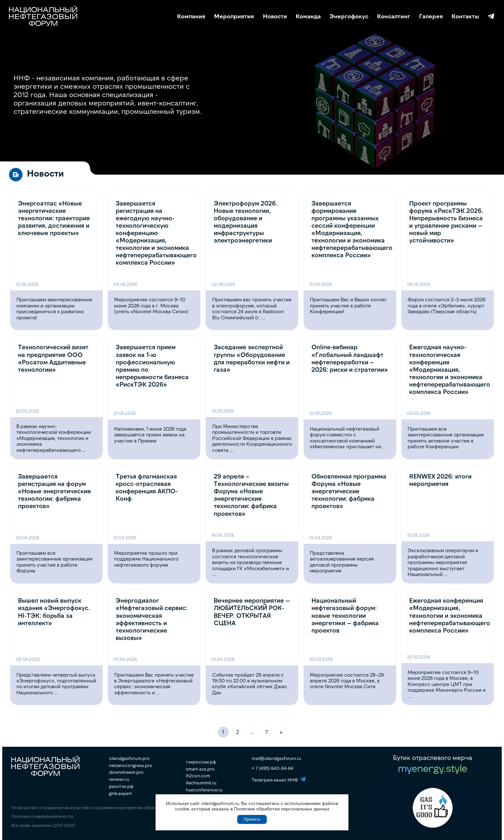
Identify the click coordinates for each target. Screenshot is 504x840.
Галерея (431, 16)
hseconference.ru (204, 790)
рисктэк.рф (121, 786)
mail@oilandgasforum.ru (276, 758)
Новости (275, 16)
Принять (252, 819)
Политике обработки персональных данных (282, 809)
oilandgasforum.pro (129, 758)
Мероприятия (234, 16)
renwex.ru (119, 779)
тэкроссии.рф (201, 762)
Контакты (465, 16)
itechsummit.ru (201, 783)
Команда (308, 16)
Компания (191, 16)
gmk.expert (120, 793)
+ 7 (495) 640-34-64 (273, 768)
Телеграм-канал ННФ (491, 16)
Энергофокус (349, 16)
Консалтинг (394, 16)
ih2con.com (198, 776)
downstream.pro (126, 772)
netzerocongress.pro (131, 765)
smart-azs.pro (200, 769)
